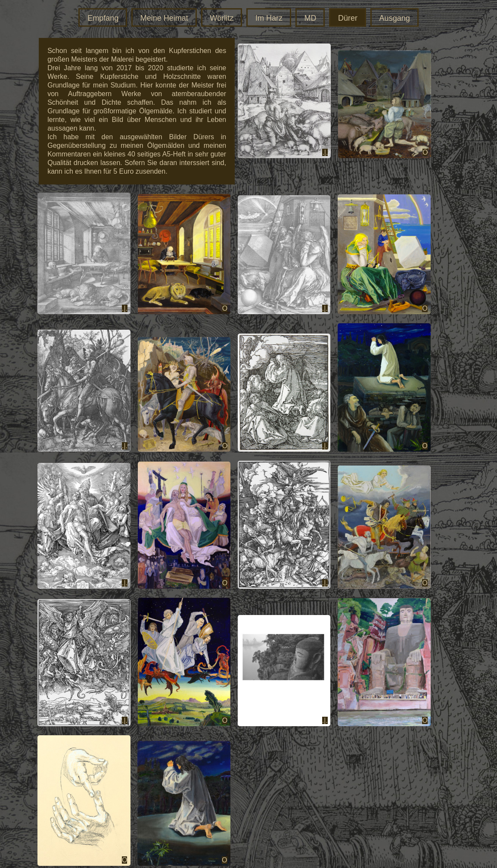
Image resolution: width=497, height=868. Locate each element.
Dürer (348, 18)
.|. (325, 152)
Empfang (103, 18)
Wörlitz (222, 18)
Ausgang (395, 18)
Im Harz (269, 18)
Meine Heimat (164, 18)
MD (310, 18)
